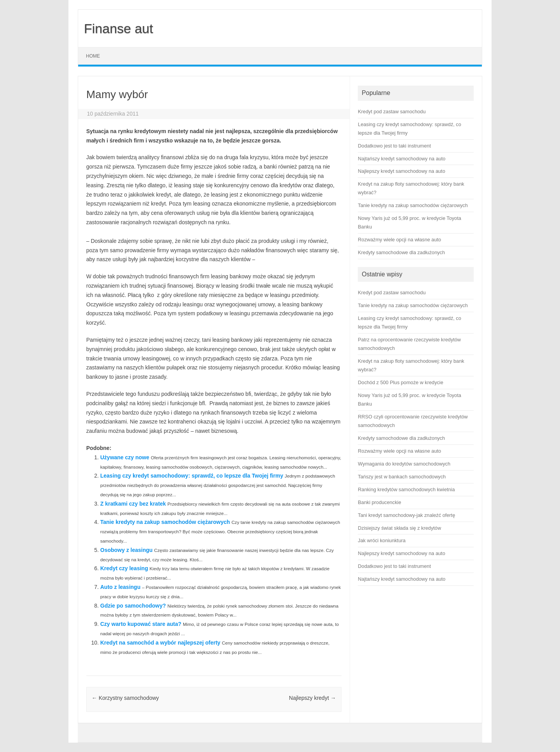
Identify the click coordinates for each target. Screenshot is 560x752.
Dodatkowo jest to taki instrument (394, 566)
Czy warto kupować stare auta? (141, 624)
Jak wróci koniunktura (381, 540)
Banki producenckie (379, 502)
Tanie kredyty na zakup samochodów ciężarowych (165, 522)
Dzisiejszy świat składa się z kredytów (399, 528)
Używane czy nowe (125, 457)
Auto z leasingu (120, 587)
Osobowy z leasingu (127, 550)
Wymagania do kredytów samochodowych (404, 464)
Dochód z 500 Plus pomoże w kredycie (400, 382)
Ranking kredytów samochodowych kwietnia (406, 489)
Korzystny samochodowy (125, 698)
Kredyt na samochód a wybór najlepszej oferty (160, 643)
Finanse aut (119, 28)
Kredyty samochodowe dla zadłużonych (401, 438)
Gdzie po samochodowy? (133, 606)
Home (93, 56)
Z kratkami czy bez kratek (133, 504)
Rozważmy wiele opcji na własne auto (399, 451)
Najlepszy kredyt (312, 698)
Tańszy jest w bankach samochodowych (402, 477)
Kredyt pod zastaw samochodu (392, 293)
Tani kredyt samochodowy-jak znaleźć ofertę (406, 515)
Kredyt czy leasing (124, 568)
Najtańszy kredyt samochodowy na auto (402, 579)
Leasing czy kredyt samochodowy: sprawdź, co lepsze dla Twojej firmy (192, 476)
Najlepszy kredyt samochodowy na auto (401, 553)
